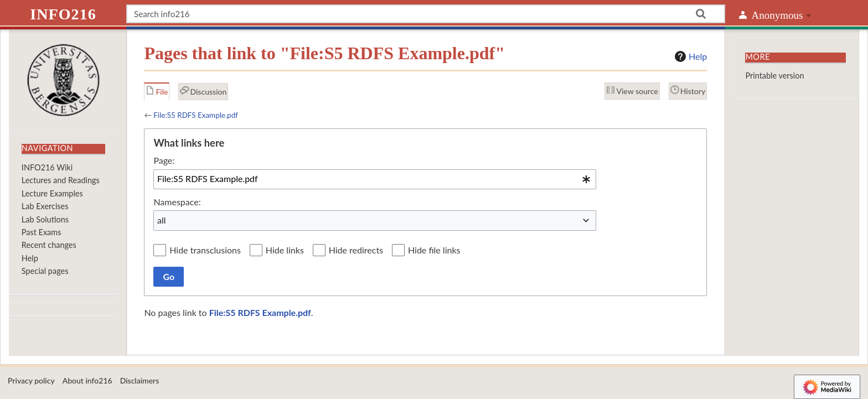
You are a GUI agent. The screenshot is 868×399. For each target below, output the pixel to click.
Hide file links (434, 250)
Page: (164, 160)
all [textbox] (162, 220)
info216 (63, 14)
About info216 (87, 380)
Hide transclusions (205, 250)
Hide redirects (356, 250)
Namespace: (177, 202)
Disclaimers (140, 380)
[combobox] (375, 179)
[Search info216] (426, 14)
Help (689, 56)
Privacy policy (31, 380)
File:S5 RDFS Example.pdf (196, 115)
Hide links (285, 250)
